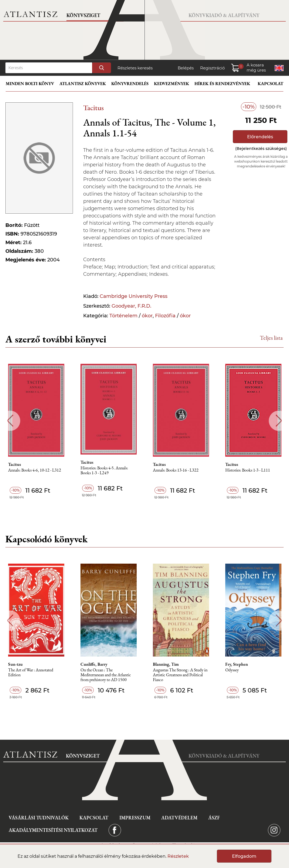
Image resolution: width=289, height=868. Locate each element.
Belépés (186, 68)
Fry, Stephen (237, 664)
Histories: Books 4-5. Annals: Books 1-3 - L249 (104, 471)
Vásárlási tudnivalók (39, 818)
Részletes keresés (135, 68)
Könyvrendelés (130, 84)
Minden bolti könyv (30, 84)
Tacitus (93, 108)
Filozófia (165, 316)
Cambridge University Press (134, 296)
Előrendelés (260, 137)
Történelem (123, 316)
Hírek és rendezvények (222, 84)
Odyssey (232, 670)
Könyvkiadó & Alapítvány (224, 15)
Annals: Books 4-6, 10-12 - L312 (35, 470)
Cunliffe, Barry (94, 664)
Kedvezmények (172, 84)
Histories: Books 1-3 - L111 (248, 470)
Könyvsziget (83, 15)
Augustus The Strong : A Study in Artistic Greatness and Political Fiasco (180, 675)
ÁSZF (214, 818)
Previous (10, 421)
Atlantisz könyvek (83, 84)
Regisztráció (212, 68)
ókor (147, 316)
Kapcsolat (270, 84)
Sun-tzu (15, 664)
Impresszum (135, 818)
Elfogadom (244, 856)
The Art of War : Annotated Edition (31, 673)
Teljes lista (271, 338)
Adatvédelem (179, 818)
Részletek (178, 856)
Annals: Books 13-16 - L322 (176, 470)
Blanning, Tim (166, 664)
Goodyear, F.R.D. (131, 306)
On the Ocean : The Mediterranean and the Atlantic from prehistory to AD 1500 (106, 675)
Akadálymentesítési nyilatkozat (53, 830)
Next (279, 421)
